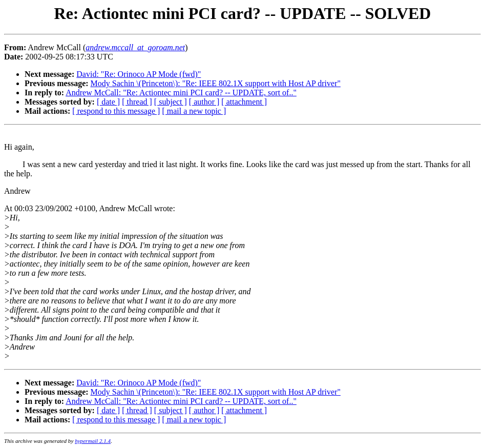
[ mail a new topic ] (194, 111)
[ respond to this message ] (116, 111)
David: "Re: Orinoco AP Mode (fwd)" (139, 74)
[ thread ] (137, 102)
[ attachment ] (244, 102)
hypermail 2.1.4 (93, 441)
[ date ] (108, 102)
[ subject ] (171, 102)
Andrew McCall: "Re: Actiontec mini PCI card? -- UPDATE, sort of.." (181, 93)
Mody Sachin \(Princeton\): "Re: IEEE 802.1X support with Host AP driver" (216, 83)
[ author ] (204, 102)
